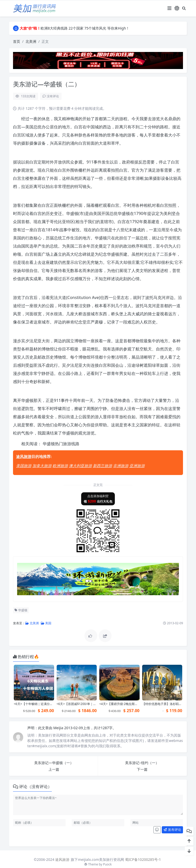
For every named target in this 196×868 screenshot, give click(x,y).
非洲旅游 (121, 466)
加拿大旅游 (42, 466)
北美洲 (31, 41)
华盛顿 (21, 610)
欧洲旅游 (60, 466)
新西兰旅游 (102, 466)
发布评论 (172, 830)
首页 (17, 41)
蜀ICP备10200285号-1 (143, 859)
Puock (107, 864)
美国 (46, 623)
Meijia (59, 728)
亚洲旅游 (137, 466)
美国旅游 (24, 466)
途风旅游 (24, 456)
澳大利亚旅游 (80, 466)
